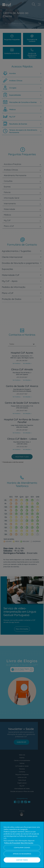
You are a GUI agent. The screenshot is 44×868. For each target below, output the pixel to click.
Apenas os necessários (22, 854)
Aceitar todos (22, 860)
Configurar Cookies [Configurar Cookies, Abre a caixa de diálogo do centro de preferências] (22, 848)
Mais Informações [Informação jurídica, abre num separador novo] (27, 843)
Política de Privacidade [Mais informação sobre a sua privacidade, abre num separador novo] (12, 843)
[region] (22, 845)
